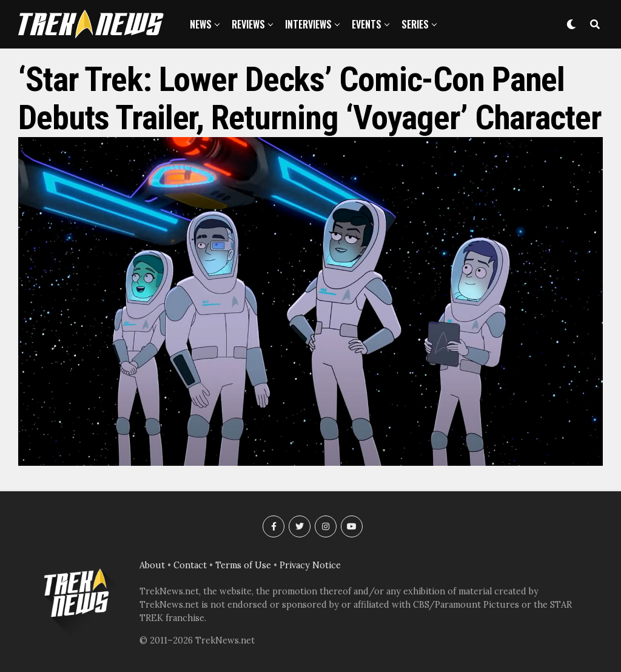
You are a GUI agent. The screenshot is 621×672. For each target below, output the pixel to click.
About (152, 565)
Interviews (308, 24)
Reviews (248, 24)
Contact (190, 565)
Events (367, 24)
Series (415, 24)
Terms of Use (243, 565)
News (201, 24)
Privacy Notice (310, 565)
